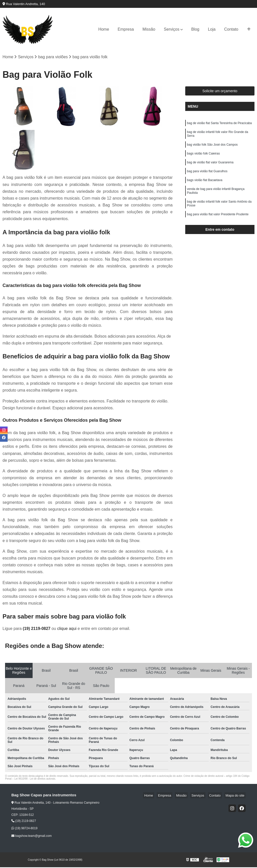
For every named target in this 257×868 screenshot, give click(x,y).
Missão (149, 29)
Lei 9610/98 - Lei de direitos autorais (35, 779)
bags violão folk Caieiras (203, 158)
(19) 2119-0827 (37, 629)
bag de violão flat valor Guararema (210, 167)
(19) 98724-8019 (24, 829)
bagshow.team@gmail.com (32, 836)
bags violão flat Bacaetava (205, 187)
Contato (231, 29)
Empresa (126, 29)
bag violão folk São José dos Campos (212, 148)
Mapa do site (236, 796)
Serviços (171, 29)
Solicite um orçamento (220, 92)
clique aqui (67, 629)
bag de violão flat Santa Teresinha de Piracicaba (219, 124)
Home (104, 29)
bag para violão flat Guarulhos (207, 177)
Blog (195, 29)
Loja (212, 29)
